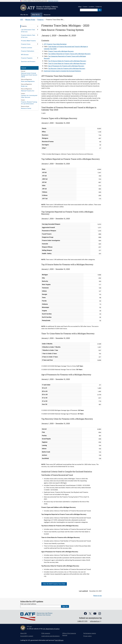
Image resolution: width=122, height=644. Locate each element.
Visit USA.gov (59, 640)
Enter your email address (28, 604)
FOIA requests (46, 633)
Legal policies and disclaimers (50, 636)
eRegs (80, 7)
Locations (91, 7)
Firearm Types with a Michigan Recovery (61, 51)
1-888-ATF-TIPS (82, 621)
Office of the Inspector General (69, 634)
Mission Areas (30, 20)
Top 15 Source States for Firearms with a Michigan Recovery (67, 61)
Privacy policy (88, 636)
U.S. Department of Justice (51, 629)
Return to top (98, 596)
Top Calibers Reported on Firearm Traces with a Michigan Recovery (69, 54)
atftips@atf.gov (95, 621)
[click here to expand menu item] (38, 26)
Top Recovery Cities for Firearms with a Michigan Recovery (67, 69)
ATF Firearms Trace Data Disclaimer (55, 44)
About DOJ (23, 633)
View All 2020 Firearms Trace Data (54, 584)
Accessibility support (27, 636)
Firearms (40, 20)
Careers (85, 7)
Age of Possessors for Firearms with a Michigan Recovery (66, 66)
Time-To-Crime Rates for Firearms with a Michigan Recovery (67, 64)
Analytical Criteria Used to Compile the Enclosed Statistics (62, 71)
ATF (22, 20)
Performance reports (90, 633)
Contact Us (99, 7)
